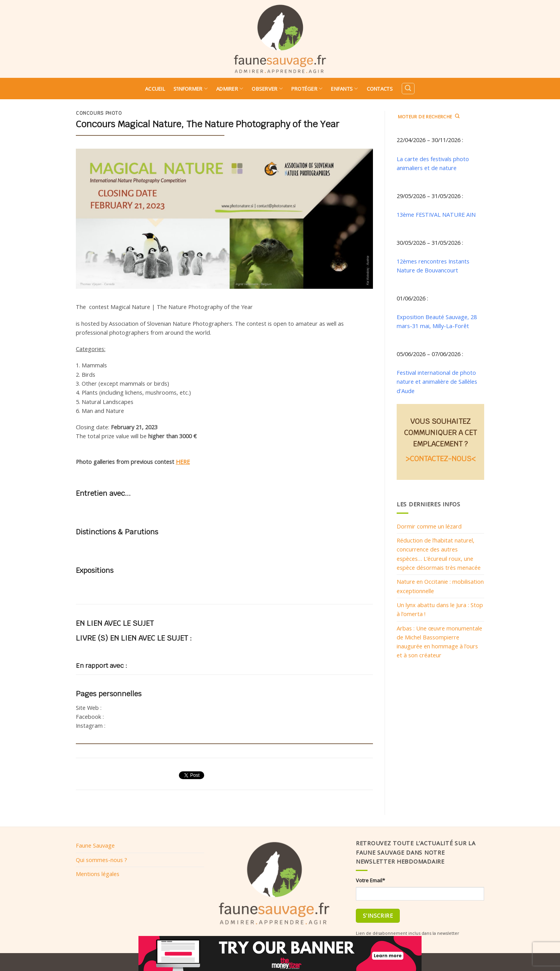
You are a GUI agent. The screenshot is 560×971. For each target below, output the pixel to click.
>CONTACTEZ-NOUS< (441, 459)
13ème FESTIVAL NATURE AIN (436, 214)
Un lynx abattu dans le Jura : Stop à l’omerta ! (440, 609)
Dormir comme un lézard (429, 526)
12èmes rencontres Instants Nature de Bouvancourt (433, 266)
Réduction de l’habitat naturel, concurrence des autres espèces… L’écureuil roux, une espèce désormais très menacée (439, 554)
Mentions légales (98, 874)
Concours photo (99, 113)
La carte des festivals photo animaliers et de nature (433, 163)
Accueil (155, 89)
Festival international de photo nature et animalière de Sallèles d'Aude (437, 382)
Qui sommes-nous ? (101, 860)
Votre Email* (370, 880)
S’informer (191, 89)
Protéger (307, 89)
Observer (267, 89)
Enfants (344, 89)
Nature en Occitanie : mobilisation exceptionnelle (440, 586)
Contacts (380, 89)
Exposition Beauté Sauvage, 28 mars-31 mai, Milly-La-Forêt (437, 321)
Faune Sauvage (95, 845)
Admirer (230, 89)
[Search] (408, 89)
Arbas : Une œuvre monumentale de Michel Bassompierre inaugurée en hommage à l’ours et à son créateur (439, 642)
